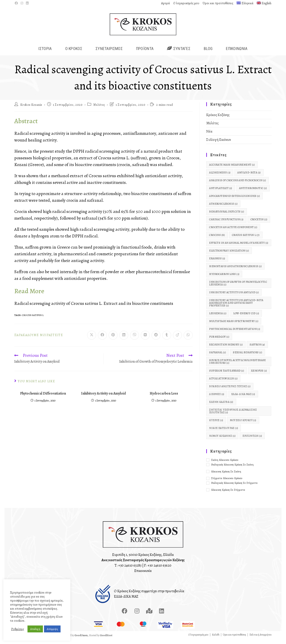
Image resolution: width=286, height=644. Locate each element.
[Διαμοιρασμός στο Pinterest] (113, 340)
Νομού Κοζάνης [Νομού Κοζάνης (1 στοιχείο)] (222, 440)
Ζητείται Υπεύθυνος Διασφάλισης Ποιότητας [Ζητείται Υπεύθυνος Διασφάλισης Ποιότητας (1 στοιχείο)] (233, 416)
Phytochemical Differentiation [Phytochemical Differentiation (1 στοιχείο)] (235, 334)
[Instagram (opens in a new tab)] (22, 3)
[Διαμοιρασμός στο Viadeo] (177, 340)
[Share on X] (92, 340)
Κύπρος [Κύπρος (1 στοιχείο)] (216, 425)
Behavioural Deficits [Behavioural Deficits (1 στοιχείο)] (227, 216)
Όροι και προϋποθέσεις (218, 3)
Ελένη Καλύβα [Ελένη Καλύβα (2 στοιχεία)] (221, 407)
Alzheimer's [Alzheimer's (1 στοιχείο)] (220, 177)
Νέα (209, 136)
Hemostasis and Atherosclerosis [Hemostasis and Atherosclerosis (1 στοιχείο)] (235, 271)
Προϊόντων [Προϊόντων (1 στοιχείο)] (252, 440)
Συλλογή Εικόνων (219, 144)
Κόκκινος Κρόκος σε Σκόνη (226, 476)
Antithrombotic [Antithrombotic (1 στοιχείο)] (253, 193)
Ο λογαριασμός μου (186, 3)
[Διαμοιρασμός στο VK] (145, 340)
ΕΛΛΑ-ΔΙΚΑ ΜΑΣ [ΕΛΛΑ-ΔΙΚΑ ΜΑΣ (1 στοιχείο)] (243, 399)
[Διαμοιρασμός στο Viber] (135, 340)
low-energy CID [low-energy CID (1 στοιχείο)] (246, 318)
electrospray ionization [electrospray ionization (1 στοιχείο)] (229, 255)
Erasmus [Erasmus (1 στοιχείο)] (217, 263)
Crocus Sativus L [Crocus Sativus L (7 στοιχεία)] (246, 240)
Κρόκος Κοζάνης (218, 120)
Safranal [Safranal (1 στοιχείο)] (218, 357)
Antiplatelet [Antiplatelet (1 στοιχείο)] (221, 193)
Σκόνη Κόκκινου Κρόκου (225, 464)
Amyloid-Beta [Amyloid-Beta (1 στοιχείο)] (249, 177)
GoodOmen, (81, 640)
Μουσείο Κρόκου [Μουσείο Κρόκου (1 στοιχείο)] (243, 425)
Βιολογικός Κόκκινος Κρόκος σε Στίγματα (234, 487)
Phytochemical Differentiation (43, 398)
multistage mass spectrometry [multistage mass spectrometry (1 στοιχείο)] (234, 326)
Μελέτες (99, 109)
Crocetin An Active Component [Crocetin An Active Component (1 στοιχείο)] (233, 232)
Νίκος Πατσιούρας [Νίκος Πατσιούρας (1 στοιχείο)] (224, 433)
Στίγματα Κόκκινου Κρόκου (227, 483)
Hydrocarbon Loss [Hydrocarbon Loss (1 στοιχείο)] (224, 279)
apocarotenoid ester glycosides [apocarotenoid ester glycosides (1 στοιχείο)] (234, 201)
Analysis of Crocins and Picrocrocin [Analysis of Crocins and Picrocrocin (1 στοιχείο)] (238, 185)
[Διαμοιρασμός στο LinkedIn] (124, 340)
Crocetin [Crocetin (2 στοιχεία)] (259, 224)
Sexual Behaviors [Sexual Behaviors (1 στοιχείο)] (247, 357)
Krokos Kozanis (31, 109)
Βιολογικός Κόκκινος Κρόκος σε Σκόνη (232, 469)
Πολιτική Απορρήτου (261, 639)
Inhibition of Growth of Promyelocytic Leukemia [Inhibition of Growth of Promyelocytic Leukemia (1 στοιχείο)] (238, 288)
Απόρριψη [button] (52, 629)
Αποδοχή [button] (35, 629)
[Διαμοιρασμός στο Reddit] (156, 340)
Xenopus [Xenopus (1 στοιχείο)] (259, 375)
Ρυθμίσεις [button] (18, 629)
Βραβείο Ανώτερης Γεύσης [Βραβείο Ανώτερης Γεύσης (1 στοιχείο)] (230, 391)
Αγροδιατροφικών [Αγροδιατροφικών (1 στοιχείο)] (223, 383)
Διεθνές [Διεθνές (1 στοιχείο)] (217, 399)
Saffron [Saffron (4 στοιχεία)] (257, 349)
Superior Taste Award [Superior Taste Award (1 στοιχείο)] (227, 375)
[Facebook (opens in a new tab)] (17, 3)
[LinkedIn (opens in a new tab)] (27, 3)
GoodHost (106, 640)
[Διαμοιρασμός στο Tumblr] (167, 340)
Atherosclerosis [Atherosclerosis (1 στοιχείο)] (223, 208)
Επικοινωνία (143, 575)
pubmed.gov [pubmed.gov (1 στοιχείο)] (219, 341)
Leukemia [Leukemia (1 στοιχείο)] (218, 318)
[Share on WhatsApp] (188, 340)
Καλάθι (216, 639)
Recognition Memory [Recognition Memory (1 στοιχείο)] (226, 349)
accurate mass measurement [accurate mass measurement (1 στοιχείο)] (232, 169)
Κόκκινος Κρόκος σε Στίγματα (228, 494)
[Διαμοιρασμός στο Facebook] (102, 340)
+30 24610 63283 (130, 570)
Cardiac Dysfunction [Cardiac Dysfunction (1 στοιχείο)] (226, 224)
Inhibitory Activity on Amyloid (103, 398)
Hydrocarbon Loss (164, 398)
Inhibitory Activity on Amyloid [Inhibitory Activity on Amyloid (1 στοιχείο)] (234, 297)
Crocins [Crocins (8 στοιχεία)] (217, 240)
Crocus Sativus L (33, 320)
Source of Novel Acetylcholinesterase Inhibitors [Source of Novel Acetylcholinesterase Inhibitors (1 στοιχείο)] (237, 366)
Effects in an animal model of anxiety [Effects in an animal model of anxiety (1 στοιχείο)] (239, 247)
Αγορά (165, 3)
